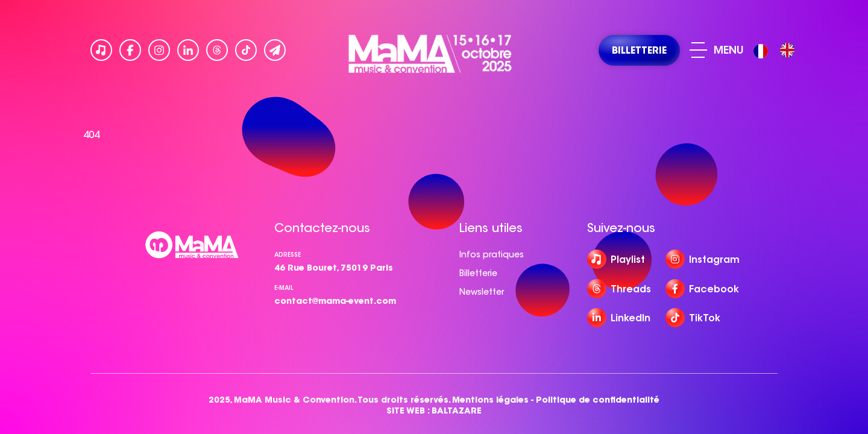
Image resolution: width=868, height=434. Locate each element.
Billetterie (478, 273)
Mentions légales (490, 400)
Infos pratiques (492, 254)
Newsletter (482, 292)
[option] (787, 50)
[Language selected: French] (777, 50)
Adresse (288, 255)
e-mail (284, 288)
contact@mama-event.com (335, 301)
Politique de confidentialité (598, 400)
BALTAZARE (457, 411)
